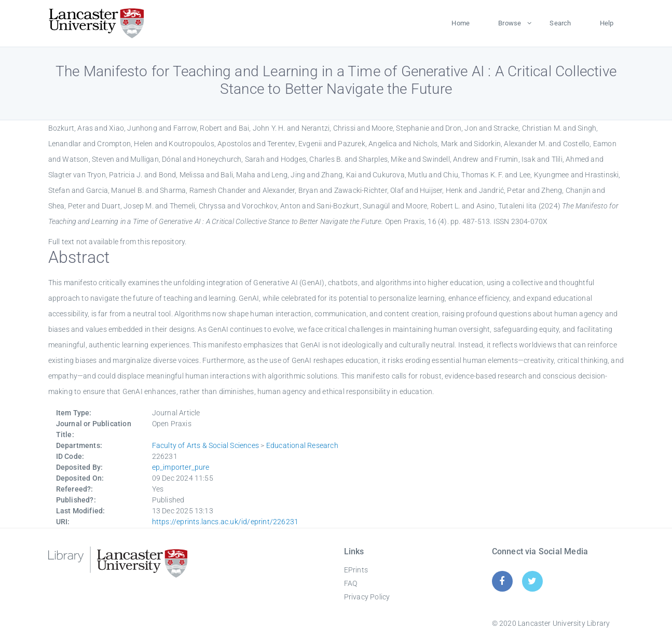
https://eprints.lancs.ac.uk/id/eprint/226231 (225, 522)
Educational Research (302, 445)
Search (560, 23)
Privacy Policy (367, 597)
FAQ (351, 583)
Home (461, 23)
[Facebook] (502, 581)
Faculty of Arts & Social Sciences (206, 445)
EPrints (356, 570)
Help (607, 23)
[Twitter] (532, 581)
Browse (510, 23)
